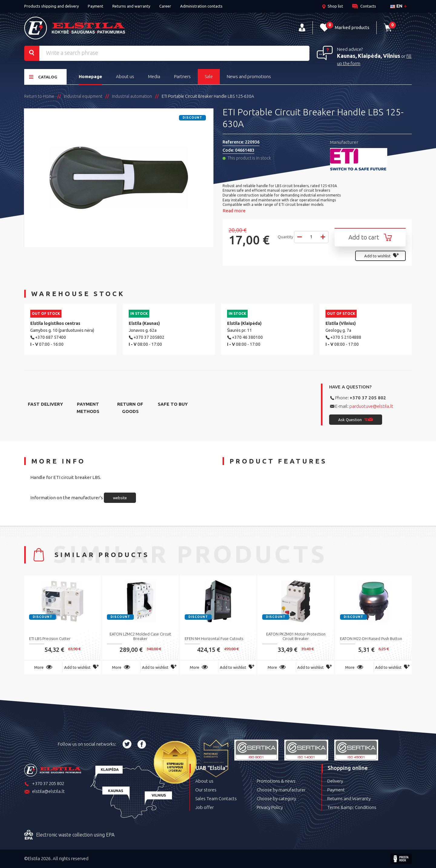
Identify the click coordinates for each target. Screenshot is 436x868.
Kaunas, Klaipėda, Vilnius (369, 56)
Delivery (335, 781)
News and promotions (249, 76)
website (120, 498)
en (396, 6)
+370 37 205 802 (368, 398)
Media (154, 76)
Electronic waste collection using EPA (69, 835)
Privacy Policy (270, 807)
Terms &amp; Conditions (352, 807)
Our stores (206, 790)
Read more (234, 211)
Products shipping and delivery (51, 6)
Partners (182, 76)
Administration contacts (201, 6)
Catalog (43, 77)
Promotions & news (276, 781)
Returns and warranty (131, 6)
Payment (96, 6)
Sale (209, 76)
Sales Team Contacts (216, 799)
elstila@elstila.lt (45, 792)
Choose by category (276, 799)
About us (125, 76)
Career (165, 6)
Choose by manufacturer (281, 790)
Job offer (205, 807)
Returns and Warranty (349, 799)
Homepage (90, 76)
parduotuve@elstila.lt (371, 406)
